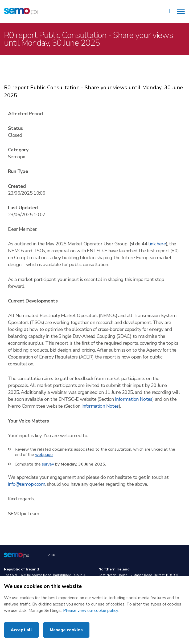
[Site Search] (170, 12)
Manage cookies (66, 630)
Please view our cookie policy (91, 611)
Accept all (21, 630)
